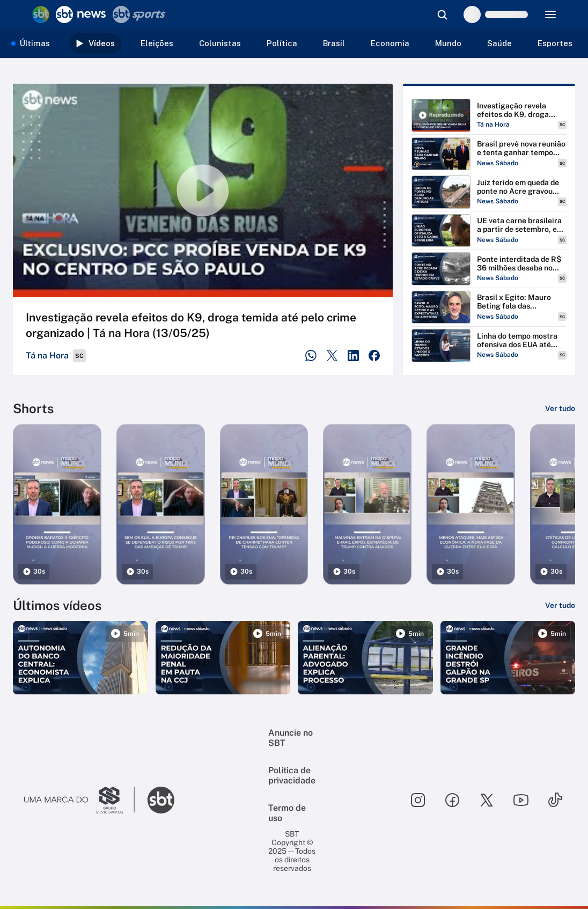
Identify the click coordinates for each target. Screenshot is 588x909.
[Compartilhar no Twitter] (332, 355)
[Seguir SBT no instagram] (418, 800)
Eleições (157, 43)
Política (282, 43)
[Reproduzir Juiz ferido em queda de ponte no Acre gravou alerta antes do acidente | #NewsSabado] (489, 192)
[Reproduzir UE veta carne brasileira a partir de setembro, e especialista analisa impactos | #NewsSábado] (489, 231)
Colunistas (220, 43)
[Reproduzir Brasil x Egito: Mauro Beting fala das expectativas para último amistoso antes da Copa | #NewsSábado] (489, 307)
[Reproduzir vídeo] (203, 190)
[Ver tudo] (560, 408)
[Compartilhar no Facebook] (374, 355)
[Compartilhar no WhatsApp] (311, 355)
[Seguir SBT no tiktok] (555, 800)
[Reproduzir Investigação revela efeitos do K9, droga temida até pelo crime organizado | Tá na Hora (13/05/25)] (489, 115)
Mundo (448, 43)
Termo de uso (287, 813)
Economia (390, 43)
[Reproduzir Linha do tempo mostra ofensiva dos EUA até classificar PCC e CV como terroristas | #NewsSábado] (489, 346)
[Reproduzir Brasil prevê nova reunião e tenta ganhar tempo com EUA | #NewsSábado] (489, 154)
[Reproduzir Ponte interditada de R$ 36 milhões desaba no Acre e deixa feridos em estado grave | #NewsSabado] (489, 269)
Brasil (334, 43)
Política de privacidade (292, 775)
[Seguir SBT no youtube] (521, 800)
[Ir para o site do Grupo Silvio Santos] (79, 800)
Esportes (555, 43)
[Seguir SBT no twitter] (487, 800)
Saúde (499, 43)
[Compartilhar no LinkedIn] (353, 355)
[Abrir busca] (442, 14)
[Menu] (550, 14)
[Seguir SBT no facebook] (452, 800)
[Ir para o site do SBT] (161, 800)
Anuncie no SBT (291, 738)
